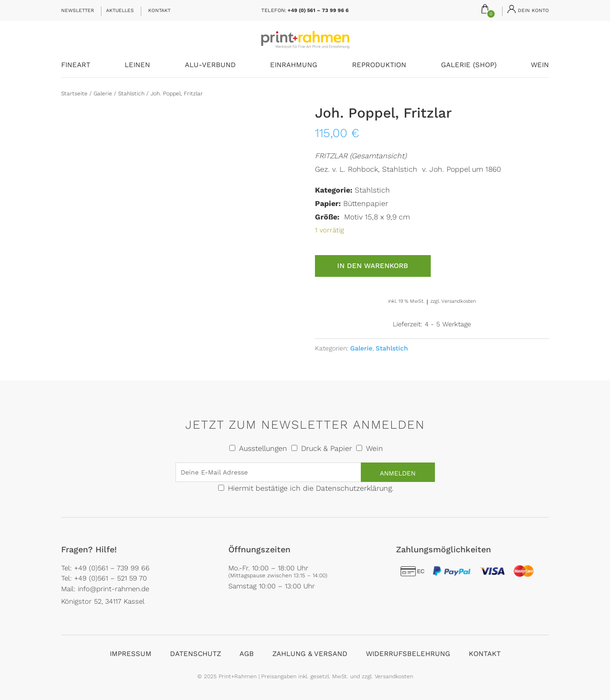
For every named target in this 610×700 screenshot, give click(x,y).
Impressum (131, 654)
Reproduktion (379, 65)
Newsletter (78, 10)
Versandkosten (459, 301)
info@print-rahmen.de (113, 589)
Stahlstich (131, 94)
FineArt (76, 65)
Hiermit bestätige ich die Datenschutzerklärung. (311, 488)
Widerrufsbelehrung (408, 654)
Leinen (137, 65)
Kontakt (159, 10)
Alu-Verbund (210, 65)
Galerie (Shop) (469, 65)
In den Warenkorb (373, 266)
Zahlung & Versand (310, 654)
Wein (540, 65)
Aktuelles (120, 10)
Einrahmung (294, 65)
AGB (247, 654)
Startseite (74, 94)
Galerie (103, 94)
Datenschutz (195, 654)
